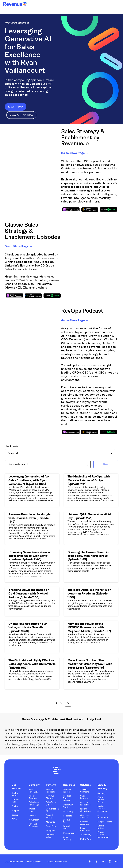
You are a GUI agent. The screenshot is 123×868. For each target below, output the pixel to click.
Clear (106, 464)
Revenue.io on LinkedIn (90, 860)
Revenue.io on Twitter (103, 860)
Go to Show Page (74, 153)
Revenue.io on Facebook (97, 860)
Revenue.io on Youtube (116, 860)
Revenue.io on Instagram (110, 860)
